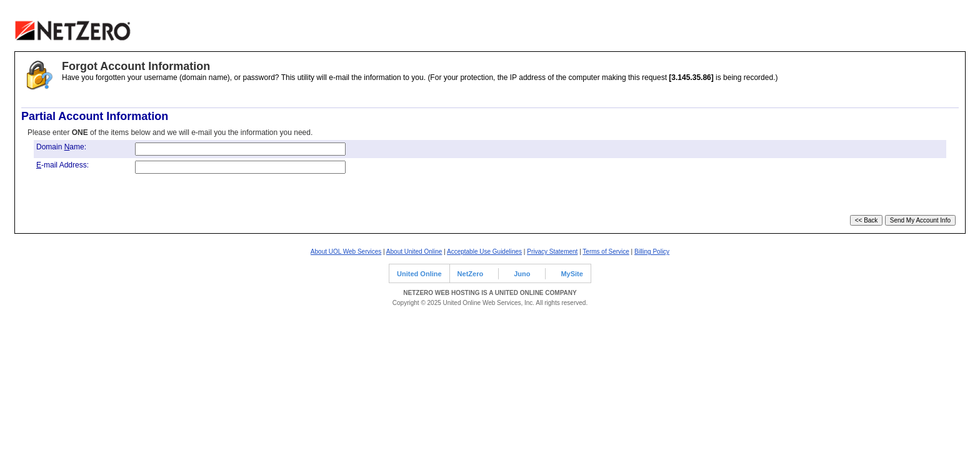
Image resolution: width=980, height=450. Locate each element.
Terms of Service (606, 252)
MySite (572, 274)
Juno (522, 274)
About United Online (414, 252)
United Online (419, 274)
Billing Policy (652, 252)
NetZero (471, 274)
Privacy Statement (552, 252)
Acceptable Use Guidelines (484, 252)
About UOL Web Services (346, 252)
